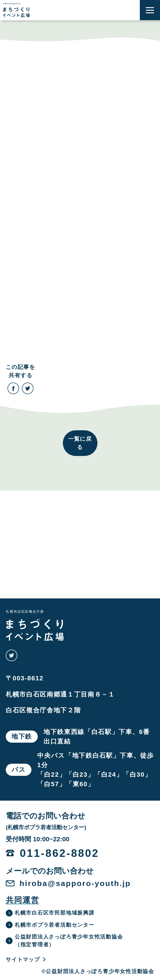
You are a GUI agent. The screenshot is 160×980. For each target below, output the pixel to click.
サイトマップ (26, 960)
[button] (150, 10)
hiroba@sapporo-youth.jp (75, 884)
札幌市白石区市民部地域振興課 (50, 913)
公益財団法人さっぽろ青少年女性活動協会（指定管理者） (64, 941)
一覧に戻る (80, 443)
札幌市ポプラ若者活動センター (50, 925)
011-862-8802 (60, 853)
